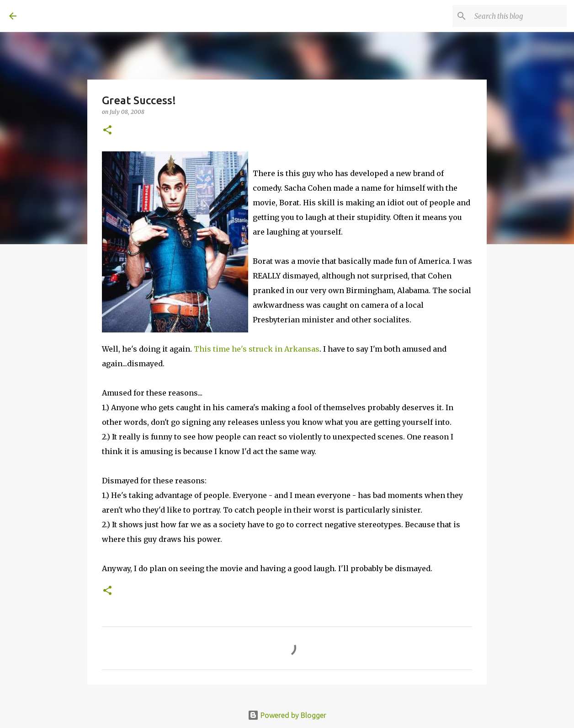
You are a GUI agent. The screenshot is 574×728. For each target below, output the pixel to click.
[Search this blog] (519, 16)
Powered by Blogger (287, 715)
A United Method (83, 16)
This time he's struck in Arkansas (257, 349)
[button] (107, 131)
